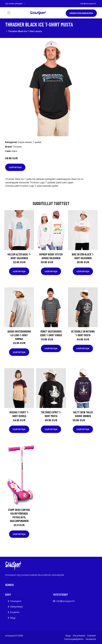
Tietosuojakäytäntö (74, 639)
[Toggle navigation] (9, 13)
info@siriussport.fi (88, 4)
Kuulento (15, 612)
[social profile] (25, 4)
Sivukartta (91, 639)
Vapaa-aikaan (25, 142)
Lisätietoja (15, 167)
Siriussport (16, 601)
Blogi (13, 618)
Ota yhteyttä (79, 636)
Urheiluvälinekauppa (81, 13)
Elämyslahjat (16, 607)
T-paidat (37, 142)
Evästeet (92, 636)
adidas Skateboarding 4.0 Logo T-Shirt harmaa (19, 335)
